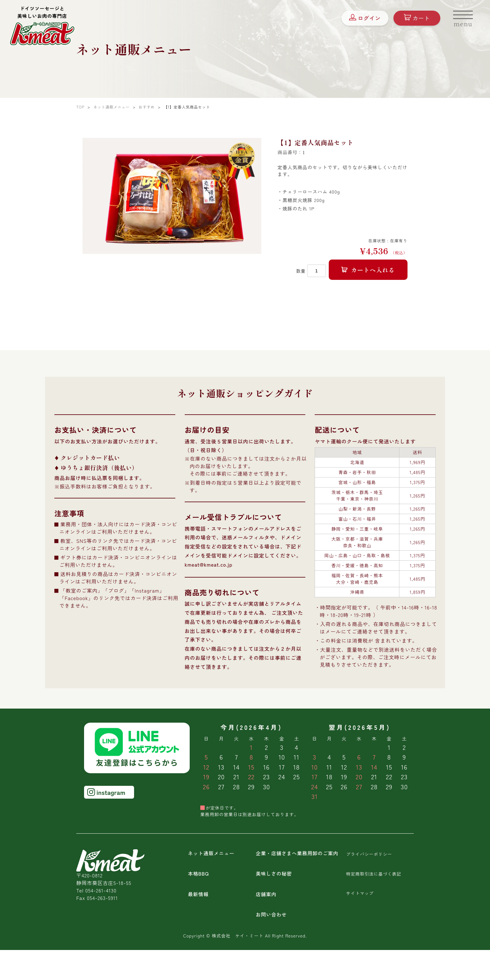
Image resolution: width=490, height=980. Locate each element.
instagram (106, 793)
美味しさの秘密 (274, 874)
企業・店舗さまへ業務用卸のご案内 (298, 854)
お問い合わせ (272, 914)
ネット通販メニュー (212, 854)
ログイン (361, 20)
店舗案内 (266, 894)
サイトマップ (360, 893)
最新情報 (198, 894)
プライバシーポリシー (369, 855)
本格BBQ (199, 874)
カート (414, 20)
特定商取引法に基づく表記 (374, 874)
